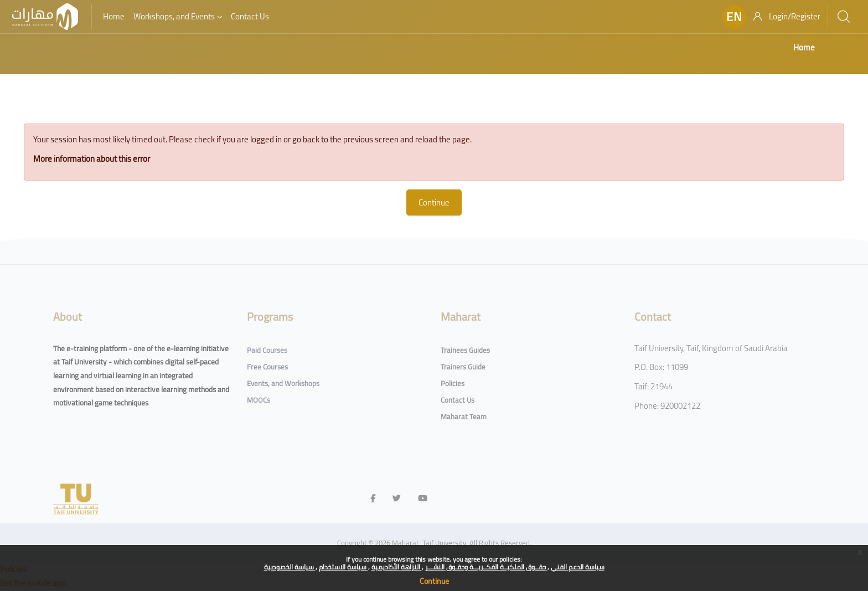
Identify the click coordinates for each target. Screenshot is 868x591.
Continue (434, 581)
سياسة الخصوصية (290, 567)
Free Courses (267, 367)
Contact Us (458, 400)
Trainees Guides (465, 350)
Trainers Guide (463, 367)
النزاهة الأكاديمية (397, 567)
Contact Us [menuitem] (250, 16)
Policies (453, 383)
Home (804, 47)
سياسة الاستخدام (343, 567)
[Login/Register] (787, 17)
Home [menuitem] (114, 16)
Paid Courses (267, 350)
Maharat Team (464, 417)
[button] (734, 17)
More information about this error (107, 159)
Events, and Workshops (283, 383)
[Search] (844, 17)
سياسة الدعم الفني (578, 567)
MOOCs (259, 400)
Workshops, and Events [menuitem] (174, 16)
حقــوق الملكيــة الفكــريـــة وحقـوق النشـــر (486, 567)
